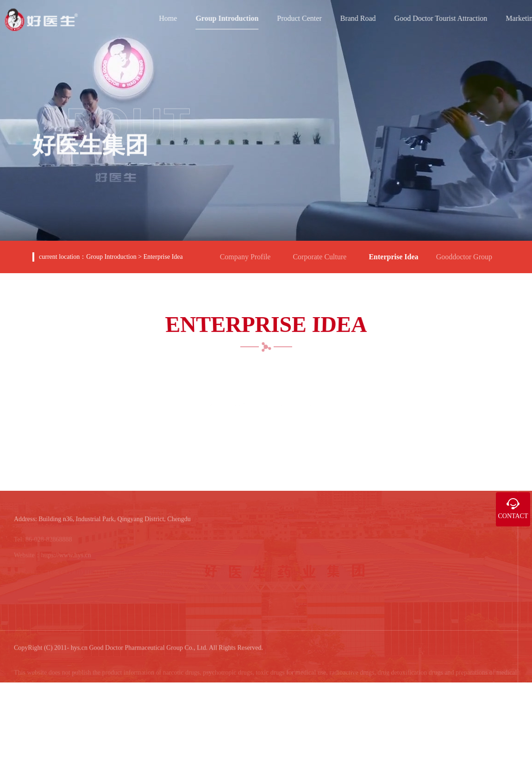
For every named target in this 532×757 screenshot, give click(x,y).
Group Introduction (111, 257)
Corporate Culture (323, 253)
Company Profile (249, 253)
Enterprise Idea (163, 257)
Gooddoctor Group (468, 253)
